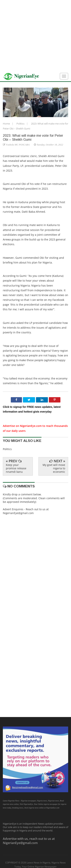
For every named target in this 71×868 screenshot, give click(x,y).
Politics (21, 124)
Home (7, 124)
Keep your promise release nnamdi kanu (16, 468)
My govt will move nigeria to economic (54, 468)
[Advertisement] (35, 36)
